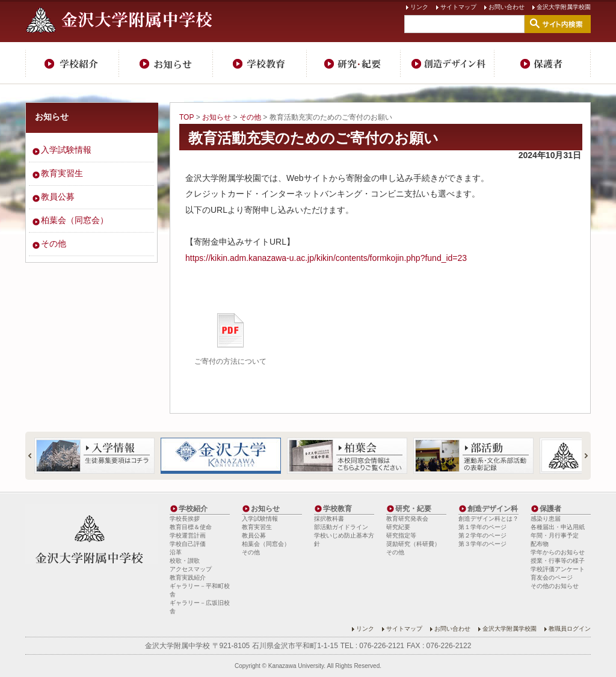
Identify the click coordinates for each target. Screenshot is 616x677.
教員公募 (58, 197)
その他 (250, 117)
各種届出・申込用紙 (558, 527)
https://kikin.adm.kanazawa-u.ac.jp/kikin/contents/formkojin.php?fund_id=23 (326, 258)
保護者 (543, 63)
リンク (419, 7)
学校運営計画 (188, 535)
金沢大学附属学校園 (564, 7)
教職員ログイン (570, 629)
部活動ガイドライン (341, 527)
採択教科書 (329, 519)
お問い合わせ (507, 7)
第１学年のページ (482, 527)
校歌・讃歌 (185, 561)
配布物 (540, 544)
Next (581, 456)
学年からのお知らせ (558, 552)
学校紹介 (72, 63)
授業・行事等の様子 (558, 561)
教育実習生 (62, 173)
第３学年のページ (482, 544)
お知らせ (166, 63)
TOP (186, 117)
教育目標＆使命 (191, 527)
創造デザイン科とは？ (488, 519)
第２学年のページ (482, 535)
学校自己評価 (188, 544)
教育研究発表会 (407, 519)
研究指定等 (401, 535)
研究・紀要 (354, 63)
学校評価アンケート (558, 569)
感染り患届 (546, 519)
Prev (35, 456)
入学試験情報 (66, 150)
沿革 (176, 552)
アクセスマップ (191, 569)
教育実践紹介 (188, 577)
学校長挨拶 (185, 519)
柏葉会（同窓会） (75, 220)
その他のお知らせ (555, 586)
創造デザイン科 (448, 63)
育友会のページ (552, 577)
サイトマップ (458, 7)
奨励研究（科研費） (413, 544)
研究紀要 (398, 527)
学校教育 (260, 63)
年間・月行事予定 (555, 535)
